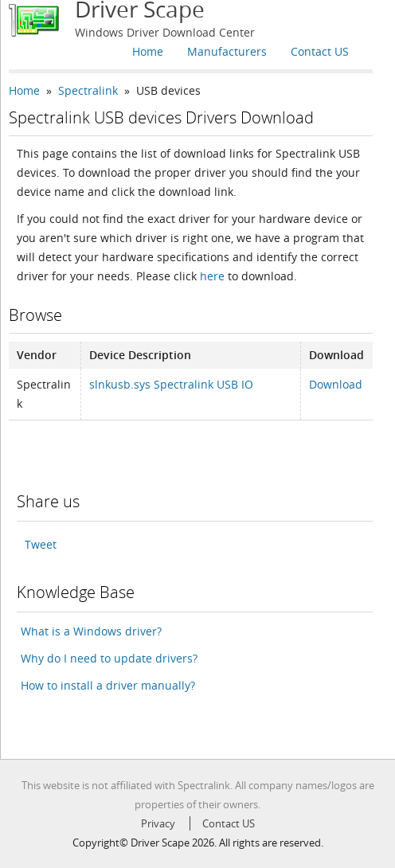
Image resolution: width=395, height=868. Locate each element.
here (212, 276)
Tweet (41, 544)
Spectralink (88, 90)
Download (336, 384)
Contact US (320, 51)
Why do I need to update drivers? (109, 658)
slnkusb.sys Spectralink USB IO (171, 384)
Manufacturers (227, 51)
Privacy (158, 823)
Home (148, 51)
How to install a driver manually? (108, 685)
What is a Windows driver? (91, 631)
